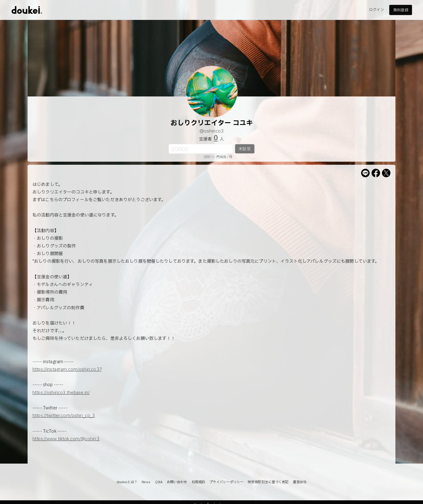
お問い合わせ (177, 482)
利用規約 (198, 482)
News (146, 482)
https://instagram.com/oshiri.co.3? (67, 369)
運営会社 (299, 482)
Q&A (159, 482)
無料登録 (401, 10)
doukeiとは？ (127, 482)
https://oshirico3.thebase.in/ (61, 393)
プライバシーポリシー (226, 482)
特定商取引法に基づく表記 (268, 482)
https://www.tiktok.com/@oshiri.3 (66, 439)
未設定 (244, 149)
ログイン (376, 10)
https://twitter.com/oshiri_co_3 (64, 416)
